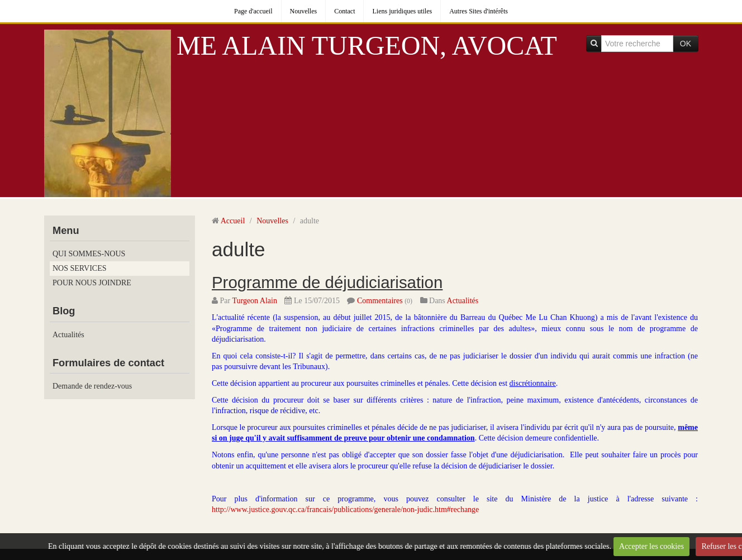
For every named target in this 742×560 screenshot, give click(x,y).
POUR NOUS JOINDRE (92, 283)
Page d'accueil (253, 11)
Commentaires (380, 301)
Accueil (233, 221)
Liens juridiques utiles (402, 11)
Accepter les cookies (651, 546)
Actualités (68, 335)
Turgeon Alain (255, 301)
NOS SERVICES (80, 268)
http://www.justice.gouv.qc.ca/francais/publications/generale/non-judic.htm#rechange (345, 509)
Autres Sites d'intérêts (479, 11)
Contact (344, 11)
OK (686, 44)
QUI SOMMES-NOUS (89, 254)
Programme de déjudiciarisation (327, 282)
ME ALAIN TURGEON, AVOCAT (367, 46)
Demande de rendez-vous (92, 386)
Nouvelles (304, 11)
